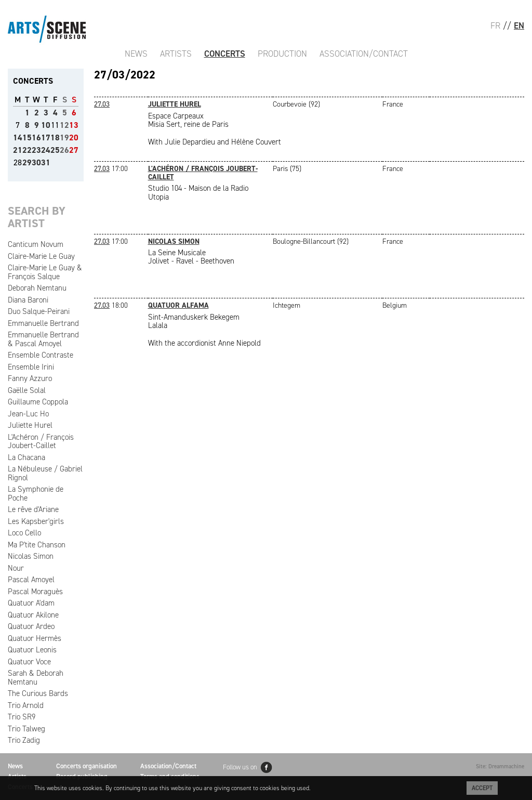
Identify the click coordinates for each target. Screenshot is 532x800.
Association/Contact (364, 54)
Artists (176, 54)
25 (55, 150)
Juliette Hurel (30, 425)
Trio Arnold (26, 705)
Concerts (225, 54)
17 (46, 137)
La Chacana (26, 457)
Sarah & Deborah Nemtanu (36, 678)
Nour (16, 568)
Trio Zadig (24, 740)
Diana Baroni (28, 300)
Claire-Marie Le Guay (41, 256)
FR (495, 25)
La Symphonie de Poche (36, 494)
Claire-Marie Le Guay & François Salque (45, 272)
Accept (482, 788)
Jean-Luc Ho (28, 414)
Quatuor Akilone (33, 615)
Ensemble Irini (31, 367)
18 (55, 137)
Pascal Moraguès (35, 592)
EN (519, 25)
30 (36, 162)
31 (46, 162)
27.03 (102, 104)
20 (74, 137)
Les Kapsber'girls (36, 521)
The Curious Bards (38, 693)
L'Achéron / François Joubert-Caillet (41, 442)
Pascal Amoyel (31, 580)
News (136, 54)
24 (46, 150)
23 (36, 150)
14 (18, 137)
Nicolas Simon (31, 556)
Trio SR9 (22, 717)
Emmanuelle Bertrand (43, 323)
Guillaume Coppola (38, 402)
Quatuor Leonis (32, 650)
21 (18, 150)
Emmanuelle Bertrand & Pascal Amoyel (43, 339)
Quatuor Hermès (35, 638)
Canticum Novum (36, 244)
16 (36, 137)
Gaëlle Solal (27, 390)
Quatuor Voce (29, 662)
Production (282, 54)
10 (46, 125)
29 (27, 162)
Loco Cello (24, 533)
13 (74, 125)
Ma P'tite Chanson (37, 545)
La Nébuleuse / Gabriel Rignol (45, 473)
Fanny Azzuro (30, 378)
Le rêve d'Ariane (33, 509)
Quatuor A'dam (31, 603)
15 (27, 137)
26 (64, 150)
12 (64, 125)
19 (64, 137)
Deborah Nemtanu (37, 288)
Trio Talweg (26, 729)
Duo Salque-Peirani (39, 311)
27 (74, 150)
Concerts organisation (87, 766)
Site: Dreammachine (500, 766)
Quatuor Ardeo (31, 626)
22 (27, 150)
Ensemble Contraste (41, 355)
